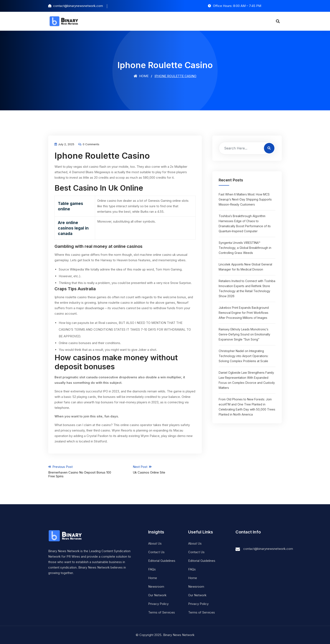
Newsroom (156, 587)
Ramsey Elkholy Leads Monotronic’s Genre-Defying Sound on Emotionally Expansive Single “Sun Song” (244, 334)
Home (141, 76)
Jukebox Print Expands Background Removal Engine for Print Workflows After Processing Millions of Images (244, 313)
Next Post (167, 470)
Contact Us (156, 552)
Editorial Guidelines (162, 561)
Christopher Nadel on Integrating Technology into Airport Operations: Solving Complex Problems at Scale (244, 356)
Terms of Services (162, 612)
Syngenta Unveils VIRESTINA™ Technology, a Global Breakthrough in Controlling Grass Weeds (245, 248)
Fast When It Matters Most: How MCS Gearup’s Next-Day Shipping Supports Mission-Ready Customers (245, 199)
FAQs (152, 569)
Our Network (157, 595)
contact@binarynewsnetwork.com (268, 549)
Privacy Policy (158, 604)
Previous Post (83, 471)
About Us (155, 543)
